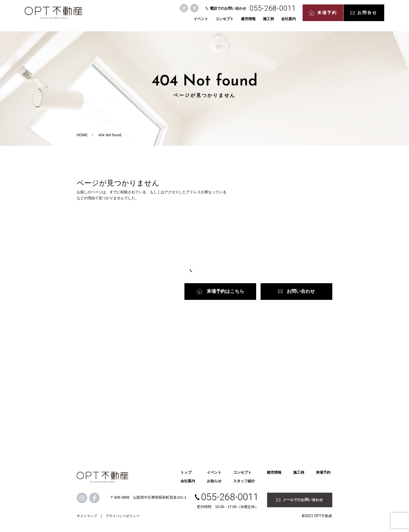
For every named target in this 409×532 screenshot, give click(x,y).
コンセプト (201, 21)
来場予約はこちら (220, 291)
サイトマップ (87, 516)
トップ (186, 472)
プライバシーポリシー (123, 516)
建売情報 (225, 21)
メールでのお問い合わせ (300, 500)
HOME (82, 135)
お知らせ (214, 481)
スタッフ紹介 (244, 481)
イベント (178, 21)
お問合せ (341, 16)
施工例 (245, 21)
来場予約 (300, 16)
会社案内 (265, 21)
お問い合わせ (296, 291)
